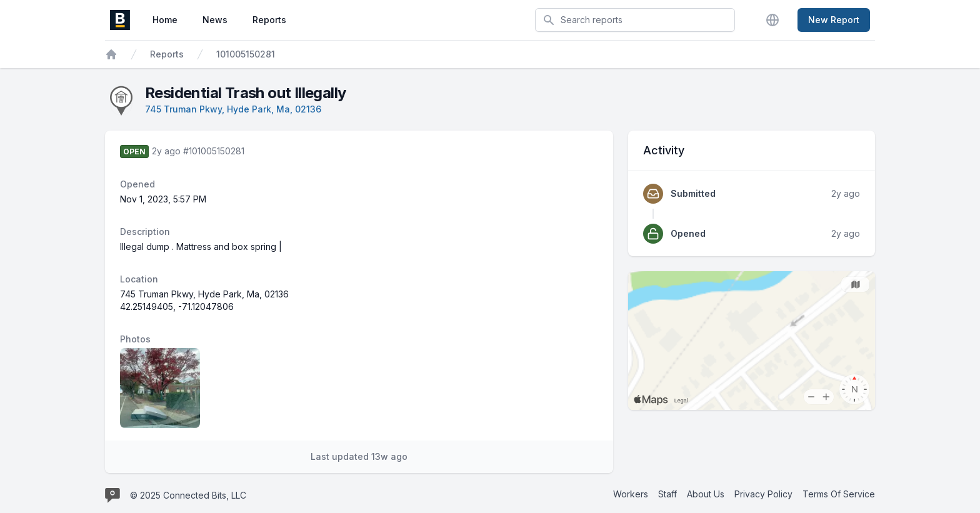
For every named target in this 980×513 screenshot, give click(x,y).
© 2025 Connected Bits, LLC (188, 495)
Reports (269, 20)
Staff (667, 494)
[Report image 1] (160, 388)
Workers (631, 494)
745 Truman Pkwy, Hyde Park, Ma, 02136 (233, 109)
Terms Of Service (839, 494)
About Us (706, 494)
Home (165, 20)
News (215, 20)
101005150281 (246, 54)
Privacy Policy (763, 494)
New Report (834, 20)
